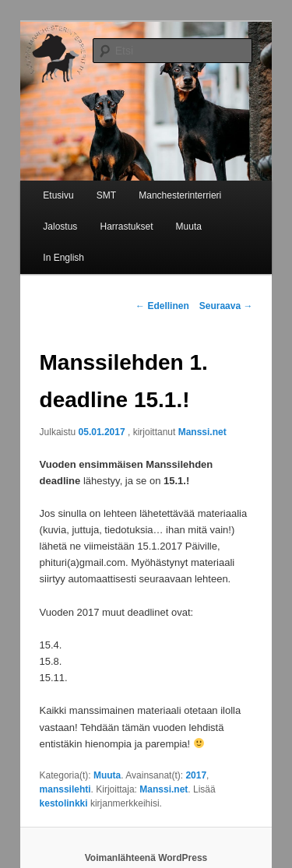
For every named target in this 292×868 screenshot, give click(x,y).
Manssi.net (202, 432)
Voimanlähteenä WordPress (146, 858)
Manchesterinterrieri (180, 195)
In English (63, 258)
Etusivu (58, 195)
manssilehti (65, 789)
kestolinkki (64, 803)
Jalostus (60, 227)
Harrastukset (126, 227)
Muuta (189, 227)
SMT (106, 195)
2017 (196, 775)
